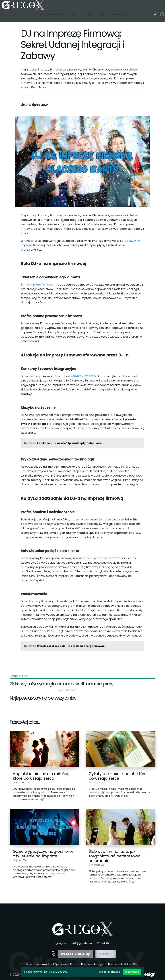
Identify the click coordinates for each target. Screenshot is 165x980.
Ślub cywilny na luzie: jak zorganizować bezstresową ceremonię (115, 856)
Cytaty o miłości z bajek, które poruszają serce (118, 776)
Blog (101, 18)
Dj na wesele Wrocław (39, 964)
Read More (39, 87)
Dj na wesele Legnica (94, 964)
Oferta (74, 18)
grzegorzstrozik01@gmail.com (74, 943)
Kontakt (139, 18)
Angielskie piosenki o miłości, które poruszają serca (41, 776)
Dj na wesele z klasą (52, 18)
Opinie (88, 18)
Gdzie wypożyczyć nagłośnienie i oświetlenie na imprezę (44, 854)
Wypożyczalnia (119, 18)
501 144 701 (103, 943)
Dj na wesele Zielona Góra (124, 964)
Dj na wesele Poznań (67, 964)
